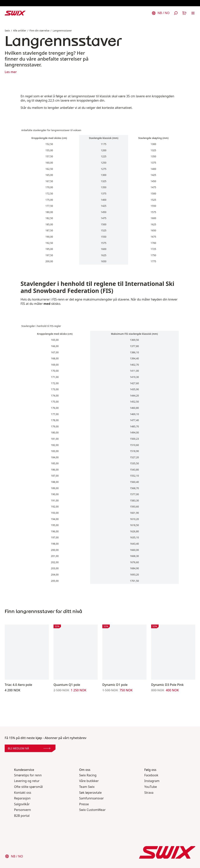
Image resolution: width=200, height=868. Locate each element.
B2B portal (22, 816)
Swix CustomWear (92, 810)
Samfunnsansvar (91, 798)
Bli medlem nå (29, 748)
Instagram (152, 781)
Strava (149, 793)
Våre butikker (89, 781)
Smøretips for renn (28, 775)
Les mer (11, 72)
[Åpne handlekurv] (184, 13)
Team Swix (87, 787)
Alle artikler (20, 31)
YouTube (151, 787)
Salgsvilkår (22, 804)
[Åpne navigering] (193, 13)
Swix (7, 31)
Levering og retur (27, 781)
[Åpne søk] (176, 13)
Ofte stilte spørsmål (28, 787)
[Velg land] (161, 13)
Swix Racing (88, 775)
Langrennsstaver (62, 31)
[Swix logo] (15, 13)
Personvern (22, 810)
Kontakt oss (23, 793)
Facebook (151, 775)
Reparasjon (22, 798)
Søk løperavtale (90, 793)
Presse (84, 804)
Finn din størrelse (39, 31)
